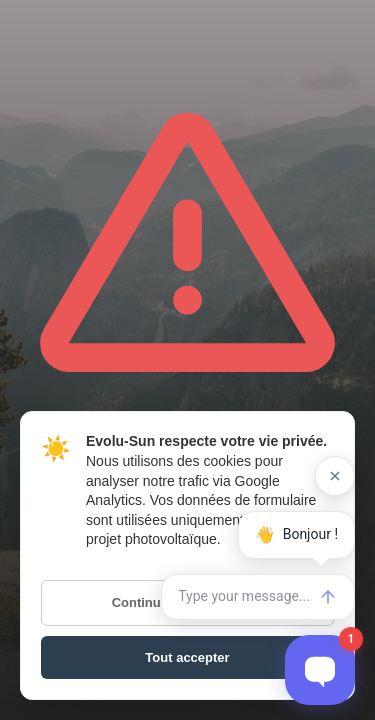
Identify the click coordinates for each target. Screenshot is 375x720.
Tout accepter (187, 657)
